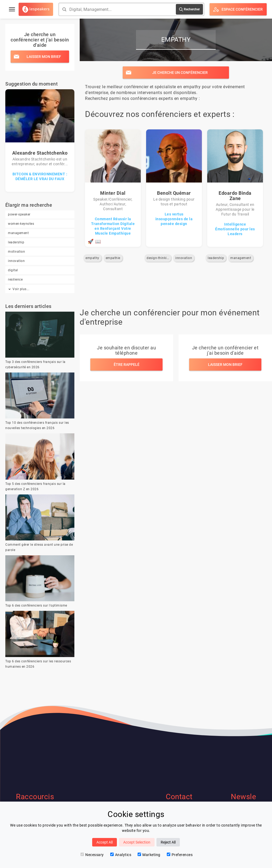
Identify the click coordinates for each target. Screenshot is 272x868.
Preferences (180, 855)
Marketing (149, 855)
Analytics (121, 855)
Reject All (168, 842)
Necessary (92, 855)
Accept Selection (137, 842)
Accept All (105, 842)
